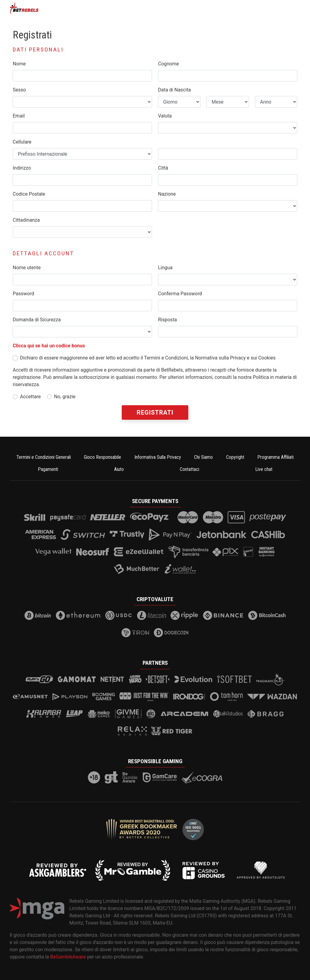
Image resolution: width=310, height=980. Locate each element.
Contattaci (190, 469)
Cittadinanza (26, 220)
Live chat (264, 469)
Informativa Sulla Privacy (158, 457)
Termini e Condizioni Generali (44, 457)
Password (23, 294)
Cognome (168, 64)
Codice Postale (29, 194)
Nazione (167, 194)
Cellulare (22, 142)
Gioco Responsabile (102, 457)
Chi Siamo (203, 457)
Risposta (167, 320)
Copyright (235, 457)
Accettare (30, 397)
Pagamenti (48, 469)
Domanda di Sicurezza (37, 320)
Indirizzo (22, 168)
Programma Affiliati (275, 457)
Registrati (155, 412)
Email (19, 116)
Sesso (19, 90)
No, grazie (65, 397)
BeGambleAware (68, 957)
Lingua (165, 268)
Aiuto (119, 469)
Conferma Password (180, 294)
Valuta (165, 116)
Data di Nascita (175, 90)
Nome (19, 64)
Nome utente (27, 268)
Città (163, 168)
